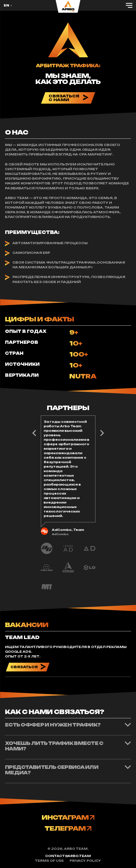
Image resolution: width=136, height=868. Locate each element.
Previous (102, 433)
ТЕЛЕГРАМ (68, 828)
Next (34, 433)
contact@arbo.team (68, 856)
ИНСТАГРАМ (68, 817)
